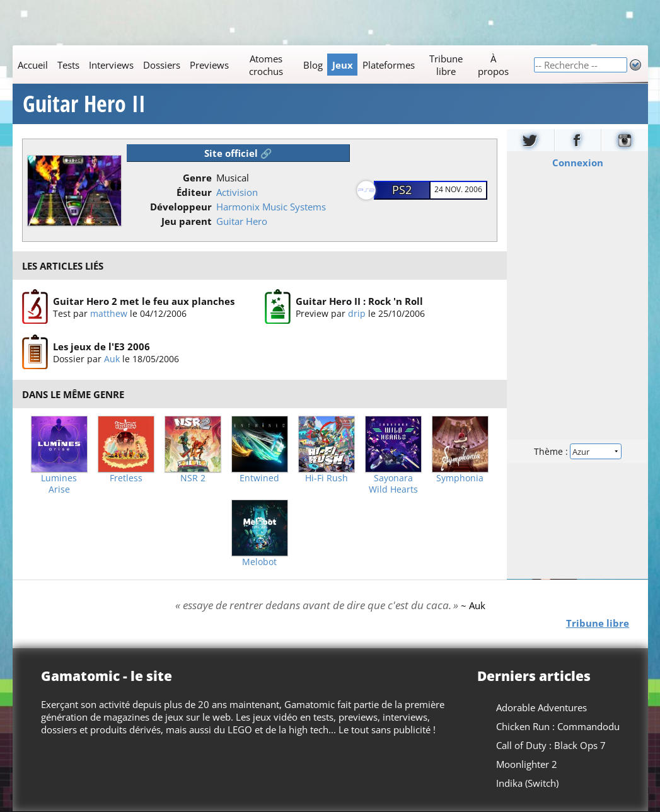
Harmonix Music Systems (271, 207)
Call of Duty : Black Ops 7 (551, 745)
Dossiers (161, 65)
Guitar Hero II (84, 104)
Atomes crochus (265, 65)
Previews (209, 65)
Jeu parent (187, 221)
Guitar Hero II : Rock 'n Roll (359, 301)
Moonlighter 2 (527, 764)
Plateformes (388, 65)
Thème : (577, 451)
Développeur (181, 207)
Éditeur (194, 192)
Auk (111, 359)
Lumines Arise (59, 484)
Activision (237, 192)
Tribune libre (446, 65)
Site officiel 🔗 (238, 153)
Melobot (259, 562)
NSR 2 (193, 478)
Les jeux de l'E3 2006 (101, 347)
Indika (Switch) (527, 783)
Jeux (342, 65)
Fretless (126, 478)
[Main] (273, 65)
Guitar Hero (242, 221)
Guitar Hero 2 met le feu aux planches (143, 301)
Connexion (577, 163)
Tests (68, 65)
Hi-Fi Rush (327, 478)
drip (356, 313)
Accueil (32, 65)
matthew (108, 313)
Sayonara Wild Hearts (393, 484)
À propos (493, 65)
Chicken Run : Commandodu (558, 726)
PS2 (402, 190)
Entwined (259, 478)
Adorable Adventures (541, 707)
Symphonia (460, 478)
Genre (197, 178)
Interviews (111, 65)
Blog (312, 65)
